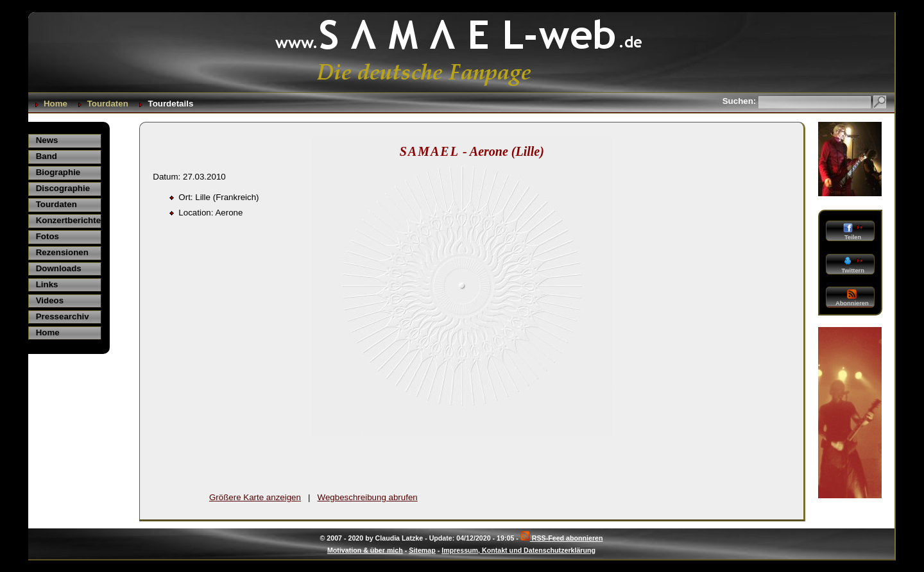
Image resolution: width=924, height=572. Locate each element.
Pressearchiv (63, 316)
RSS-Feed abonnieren (562, 538)
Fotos (47, 236)
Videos (50, 300)
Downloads (59, 268)
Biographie (58, 172)
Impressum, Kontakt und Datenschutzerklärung (518, 550)
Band (47, 156)
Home (56, 104)
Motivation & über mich (365, 550)
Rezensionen (62, 252)
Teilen (852, 232)
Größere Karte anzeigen (255, 497)
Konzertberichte (68, 220)
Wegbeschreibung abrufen (368, 497)
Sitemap (422, 550)
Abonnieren (852, 298)
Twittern (852, 265)
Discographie (63, 188)
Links (47, 284)
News (47, 140)
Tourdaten (108, 104)
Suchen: (740, 101)
